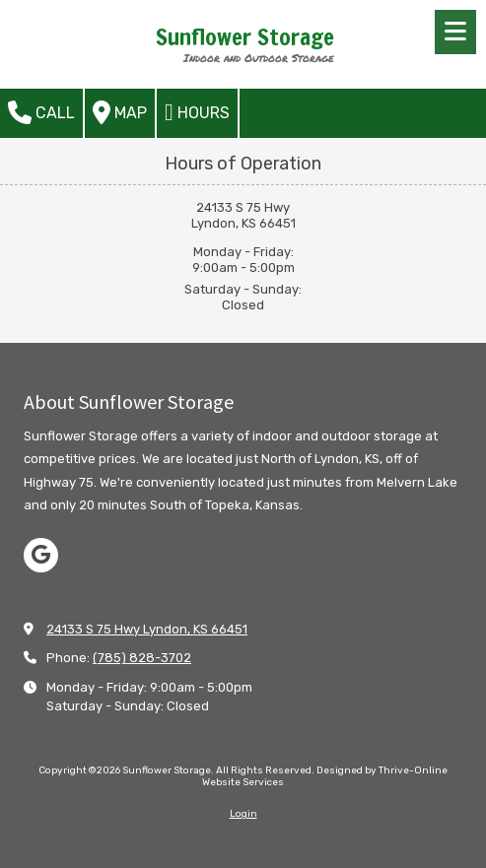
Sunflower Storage (245, 37)
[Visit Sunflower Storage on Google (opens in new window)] (41, 555)
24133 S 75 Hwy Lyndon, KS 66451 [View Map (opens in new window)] (147, 629)
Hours (197, 112)
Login (243, 814)
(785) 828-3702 (142, 658)
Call (41, 112)
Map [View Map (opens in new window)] (120, 112)
